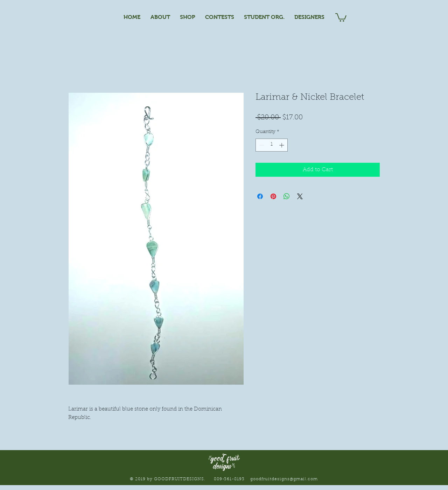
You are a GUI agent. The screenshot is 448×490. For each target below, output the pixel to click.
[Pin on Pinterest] (273, 196)
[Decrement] (261, 145)
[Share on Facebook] (260, 196)
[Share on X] (300, 196)
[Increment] (282, 145)
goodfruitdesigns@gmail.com (284, 479)
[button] (341, 17)
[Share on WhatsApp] (287, 196)
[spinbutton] (272, 145)
